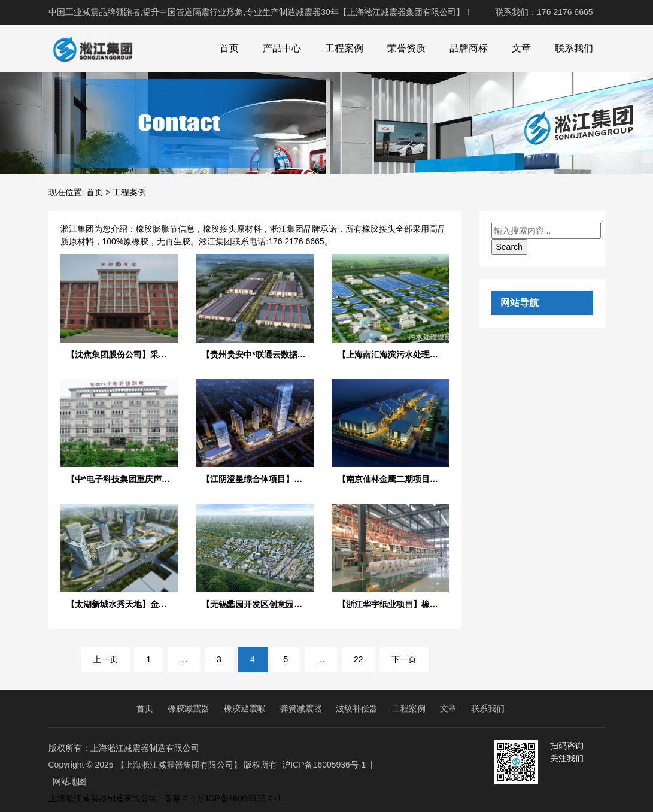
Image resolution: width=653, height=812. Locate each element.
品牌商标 (469, 48)
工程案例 (344, 48)
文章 (521, 48)
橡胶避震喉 (245, 708)
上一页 (105, 659)
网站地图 (69, 781)
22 (359, 659)
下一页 (404, 659)
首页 (229, 48)
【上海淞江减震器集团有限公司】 (179, 765)
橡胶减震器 (189, 708)
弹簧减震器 (301, 708)
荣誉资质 (406, 48)
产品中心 (282, 48)
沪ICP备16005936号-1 (324, 765)
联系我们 (574, 48)
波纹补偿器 (357, 708)
